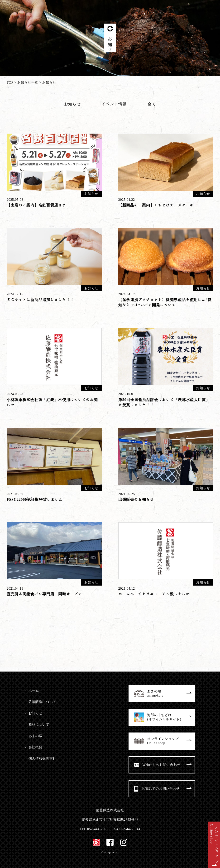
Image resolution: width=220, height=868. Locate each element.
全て (152, 104)
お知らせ (72, 104)
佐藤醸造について (43, 702)
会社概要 (36, 747)
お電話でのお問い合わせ (166, 789)
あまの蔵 (36, 736)
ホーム (34, 690)
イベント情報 (114, 104)
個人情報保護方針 (43, 759)
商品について (39, 725)
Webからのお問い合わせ (167, 765)
